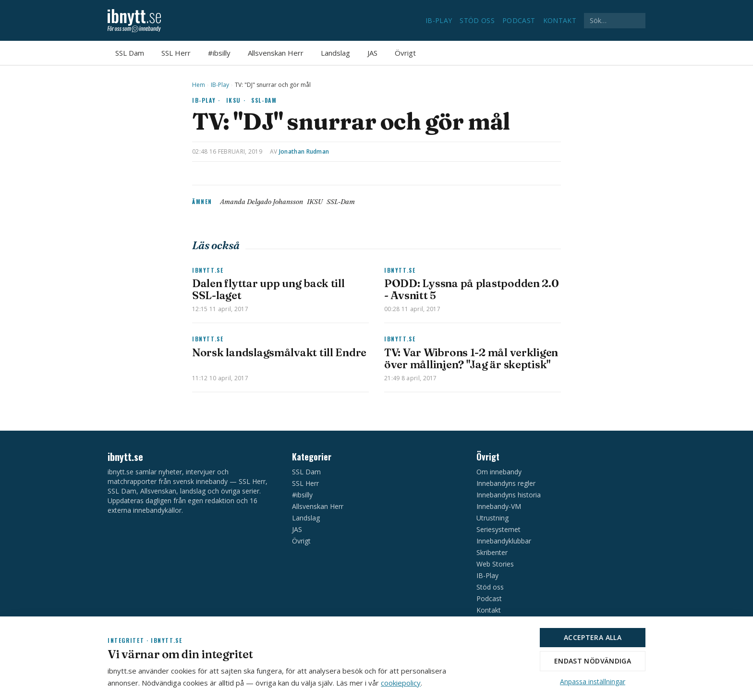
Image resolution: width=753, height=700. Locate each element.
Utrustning (492, 518)
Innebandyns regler (506, 483)
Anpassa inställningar (593, 682)
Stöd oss (477, 20)
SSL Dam (130, 53)
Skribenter (492, 552)
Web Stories (495, 564)
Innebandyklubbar (504, 541)
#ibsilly (219, 53)
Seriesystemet (498, 529)
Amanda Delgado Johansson (261, 202)
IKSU (315, 202)
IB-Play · (206, 100)
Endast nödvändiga (593, 661)
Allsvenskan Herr (276, 53)
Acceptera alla (593, 637)
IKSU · (236, 100)
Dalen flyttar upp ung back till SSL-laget (268, 289)
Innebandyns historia (509, 495)
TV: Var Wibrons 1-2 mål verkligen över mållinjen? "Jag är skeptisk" (471, 358)
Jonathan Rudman (304, 151)
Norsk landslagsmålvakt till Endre (279, 352)
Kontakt (560, 20)
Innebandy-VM (499, 506)
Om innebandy (499, 472)
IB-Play (439, 20)
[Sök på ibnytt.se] (615, 21)
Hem (199, 85)
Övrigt (405, 53)
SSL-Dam (264, 100)
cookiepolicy (401, 683)
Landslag (335, 53)
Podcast (519, 20)
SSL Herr (176, 53)
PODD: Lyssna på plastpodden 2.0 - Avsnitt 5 (472, 289)
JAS (372, 53)
